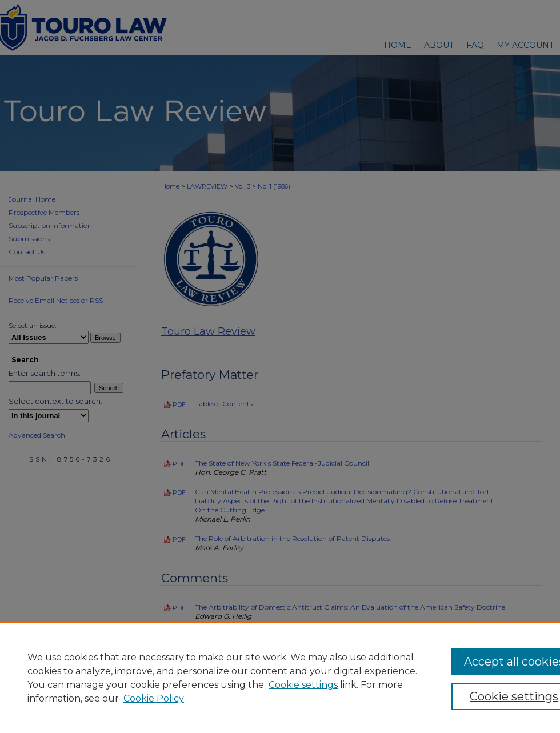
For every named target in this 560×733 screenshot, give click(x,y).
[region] (280, 678)
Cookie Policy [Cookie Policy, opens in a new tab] (154, 698)
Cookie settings (303, 685)
